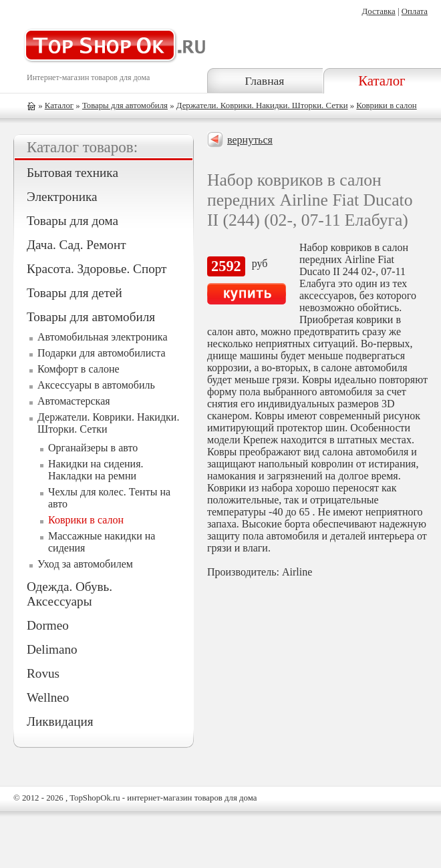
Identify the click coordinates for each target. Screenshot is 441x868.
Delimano (52, 649)
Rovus (43, 673)
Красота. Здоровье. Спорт (97, 269)
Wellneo (48, 697)
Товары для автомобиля (125, 105)
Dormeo (48, 625)
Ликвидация (60, 721)
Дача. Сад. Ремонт (77, 245)
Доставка (378, 11)
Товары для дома (72, 221)
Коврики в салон (386, 105)
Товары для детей (75, 293)
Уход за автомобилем (85, 564)
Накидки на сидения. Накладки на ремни (96, 470)
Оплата (415, 11)
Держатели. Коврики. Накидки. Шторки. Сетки (262, 105)
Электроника (62, 197)
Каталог (382, 80)
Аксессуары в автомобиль (96, 385)
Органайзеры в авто (93, 448)
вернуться (250, 140)
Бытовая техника (72, 173)
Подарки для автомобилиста (102, 353)
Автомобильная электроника (103, 337)
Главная (264, 81)
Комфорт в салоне (79, 369)
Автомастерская (74, 401)
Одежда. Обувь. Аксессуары (69, 594)
